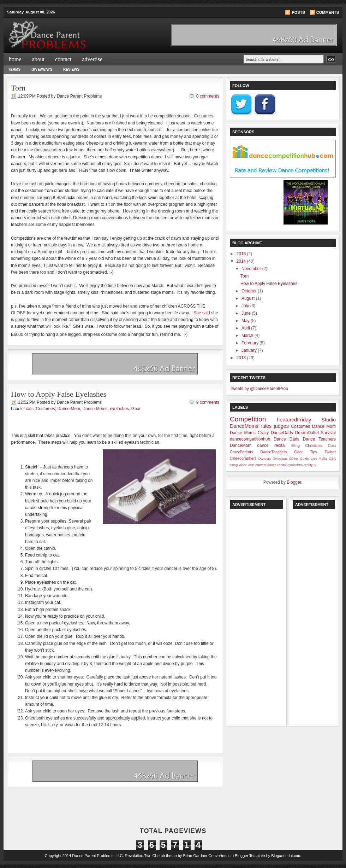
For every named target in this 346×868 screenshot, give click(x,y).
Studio (329, 420)
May (246, 321)
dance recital (277, 465)
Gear (136, 409)
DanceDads (282, 433)
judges (281, 426)
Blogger (294, 482)
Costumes (46, 409)
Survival (328, 433)
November (252, 269)
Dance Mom (69, 409)
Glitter (294, 458)
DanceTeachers (273, 452)
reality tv (310, 465)
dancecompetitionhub (250, 439)
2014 (242, 261)
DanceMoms (244, 426)
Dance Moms (95, 409)
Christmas (314, 445)
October (250, 291)
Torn (18, 88)
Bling (296, 445)
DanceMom (241, 445)
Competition (248, 419)
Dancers (265, 458)
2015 (242, 254)
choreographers (243, 458)
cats (30, 409)
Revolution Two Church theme (151, 856)
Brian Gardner (195, 856)
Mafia (323, 458)
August (249, 298)
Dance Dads (287, 439)
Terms (14, 69)
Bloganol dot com (286, 856)
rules (266, 426)
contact (63, 59)
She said (201, 313)
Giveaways (42, 69)
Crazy (263, 433)
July (246, 306)
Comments (328, 12)
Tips (314, 452)
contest (261, 465)
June (247, 313)
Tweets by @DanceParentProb (259, 389)
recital (280, 445)
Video (243, 465)
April (246, 328)
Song (234, 465)
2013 (242, 358)
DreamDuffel (307, 433)
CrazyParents (241, 452)
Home (15, 59)
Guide (305, 458)
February (250, 343)
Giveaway (280, 458)
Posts (298, 12)
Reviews (71, 69)
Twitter (330, 452)
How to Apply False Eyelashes (59, 394)
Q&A (332, 458)
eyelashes (119, 409)
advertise (92, 59)
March (248, 336)
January (250, 350)
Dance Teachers (319, 439)
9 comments (208, 402)
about (38, 59)
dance (263, 445)
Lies (314, 458)
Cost (332, 445)
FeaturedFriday (294, 420)
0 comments (208, 96)
